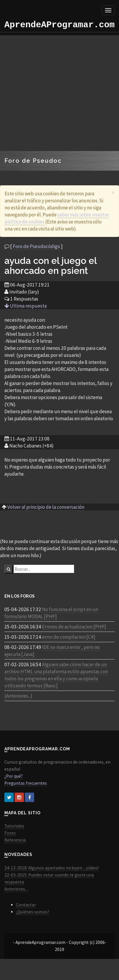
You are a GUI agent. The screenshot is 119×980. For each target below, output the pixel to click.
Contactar (26, 905)
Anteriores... (16, 889)
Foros (10, 833)
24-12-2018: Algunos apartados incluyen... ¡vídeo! (51, 868)
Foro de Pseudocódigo (36, 246)
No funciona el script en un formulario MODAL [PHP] (51, 613)
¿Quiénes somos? (33, 912)
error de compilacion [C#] (69, 637)
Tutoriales (14, 826)
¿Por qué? (14, 776)
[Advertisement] (55, 93)
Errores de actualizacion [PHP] (74, 627)
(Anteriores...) (18, 696)
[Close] (113, 193)
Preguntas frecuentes (26, 783)
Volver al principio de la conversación (46, 507)
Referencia (15, 840)
